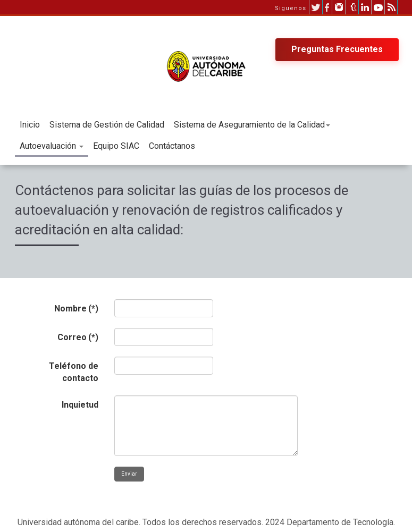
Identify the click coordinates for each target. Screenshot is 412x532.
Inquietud (80, 405)
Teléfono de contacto (74, 372)
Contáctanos (172, 146)
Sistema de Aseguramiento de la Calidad (252, 125)
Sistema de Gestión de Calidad (107, 125)
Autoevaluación (52, 146)
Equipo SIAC (116, 146)
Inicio (30, 125)
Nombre (76, 309)
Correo (78, 337)
